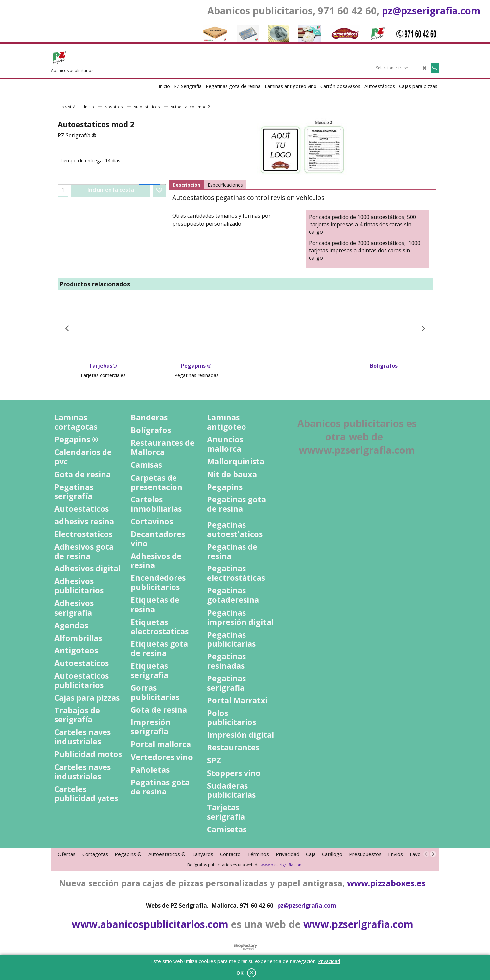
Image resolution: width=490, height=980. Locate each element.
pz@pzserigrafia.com (431, 10)
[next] (433, 854)
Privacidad (329, 961)
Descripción (186, 185)
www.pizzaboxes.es (386, 883)
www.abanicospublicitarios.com (150, 924)
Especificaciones (225, 185)
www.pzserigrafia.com (282, 865)
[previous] (426, 854)
